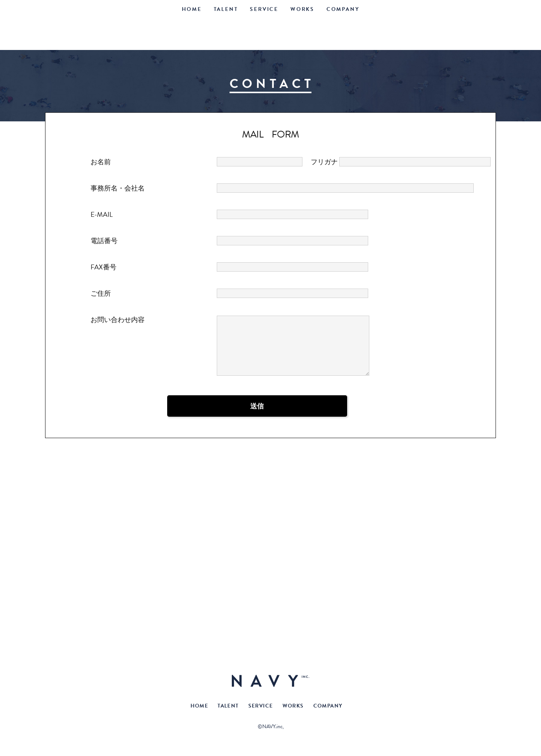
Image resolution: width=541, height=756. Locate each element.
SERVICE (264, 9)
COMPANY (343, 9)
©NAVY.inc (270, 727)
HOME (192, 9)
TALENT (226, 9)
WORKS (302, 9)
